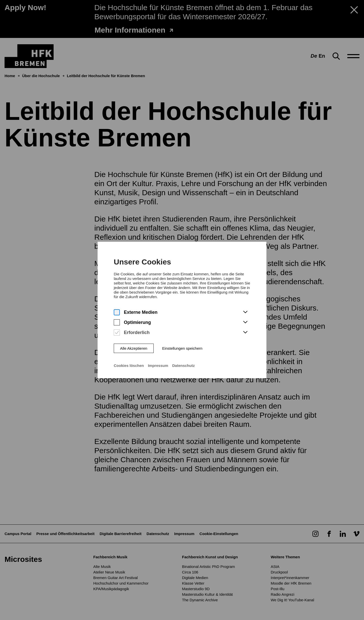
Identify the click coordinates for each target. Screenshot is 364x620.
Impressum (158, 353)
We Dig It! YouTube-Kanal (292, 600)
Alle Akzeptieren (133, 335)
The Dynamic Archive (200, 600)
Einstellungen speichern (182, 335)
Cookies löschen (129, 353)
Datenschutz (183, 353)
